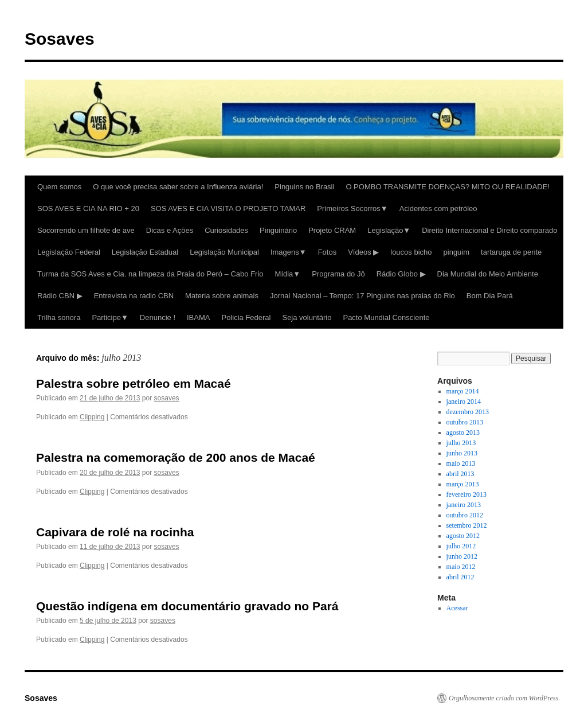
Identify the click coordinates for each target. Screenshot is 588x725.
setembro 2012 (467, 525)
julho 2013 (461, 443)
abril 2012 (460, 577)
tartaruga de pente (511, 252)
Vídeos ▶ (363, 252)
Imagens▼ (289, 252)
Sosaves (60, 39)
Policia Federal (246, 317)
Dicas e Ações (170, 230)
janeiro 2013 (464, 505)
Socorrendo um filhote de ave (86, 230)
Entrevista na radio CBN (134, 296)
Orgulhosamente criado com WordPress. (504, 698)
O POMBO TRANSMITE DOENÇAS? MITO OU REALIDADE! (448, 187)
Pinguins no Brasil (304, 187)
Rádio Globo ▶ (401, 274)
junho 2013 (462, 453)
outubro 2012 (465, 515)
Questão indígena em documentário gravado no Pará (187, 606)
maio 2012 (461, 567)
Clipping (92, 417)
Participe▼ (110, 317)
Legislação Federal (69, 252)
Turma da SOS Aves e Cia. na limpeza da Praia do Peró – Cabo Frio (150, 274)
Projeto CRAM (332, 230)
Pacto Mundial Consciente (386, 317)
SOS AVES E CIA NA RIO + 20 (88, 208)
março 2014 (463, 391)
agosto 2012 (463, 536)
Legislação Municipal (224, 252)
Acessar (457, 608)
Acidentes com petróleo (438, 208)
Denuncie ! (158, 317)
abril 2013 (460, 474)
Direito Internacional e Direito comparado (489, 230)
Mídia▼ (288, 274)
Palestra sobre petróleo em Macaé (134, 383)
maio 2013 (461, 463)
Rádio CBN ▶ (60, 296)
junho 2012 (462, 556)
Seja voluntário (307, 317)
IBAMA (198, 317)
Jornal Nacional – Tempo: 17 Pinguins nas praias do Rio (362, 296)
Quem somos (59, 187)
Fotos (328, 252)
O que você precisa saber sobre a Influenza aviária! (178, 187)
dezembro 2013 (468, 412)
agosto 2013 (463, 432)
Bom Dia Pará (490, 296)
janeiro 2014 (464, 402)
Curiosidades (226, 230)
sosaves (167, 398)
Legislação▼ (389, 230)
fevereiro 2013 (467, 494)
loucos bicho (411, 252)
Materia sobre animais (222, 296)
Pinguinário (278, 230)
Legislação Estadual (145, 252)
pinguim (457, 252)
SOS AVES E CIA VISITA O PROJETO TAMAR (228, 208)
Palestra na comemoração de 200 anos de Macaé (176, 457)
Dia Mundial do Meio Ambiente (488, 274)
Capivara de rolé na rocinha (115, 532)
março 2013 (463, 484)
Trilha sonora (59, 317)
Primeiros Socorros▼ (352, 208)
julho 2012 (461, 546)
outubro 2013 (465, 422)
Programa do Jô (338, 274)
